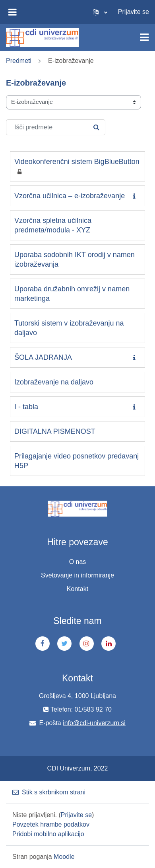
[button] (100, 12)
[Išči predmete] (56, 127)
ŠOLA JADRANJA (43, 357)
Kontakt (77, 589)
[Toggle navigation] (144, 37)
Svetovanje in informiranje (77, 575)
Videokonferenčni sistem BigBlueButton (77, 162)
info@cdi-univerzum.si (94, 723)
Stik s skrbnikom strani (49, 792)
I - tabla (26, 407)
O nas (78, 562)
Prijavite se (134, 12)
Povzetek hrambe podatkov (51, 824)
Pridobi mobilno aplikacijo (48, 834)
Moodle (64, 857)
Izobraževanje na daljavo (54, 382)
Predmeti (19, 61)
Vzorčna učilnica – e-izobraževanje (70, 196)
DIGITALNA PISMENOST (55, 431)
